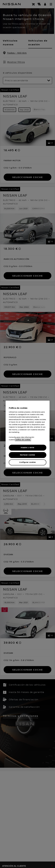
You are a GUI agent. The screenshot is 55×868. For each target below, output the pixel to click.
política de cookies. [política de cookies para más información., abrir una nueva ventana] (23, 440)
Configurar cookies (27, 462)
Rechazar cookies (27, 455)
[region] (28, 434)
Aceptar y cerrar (27, 448)
